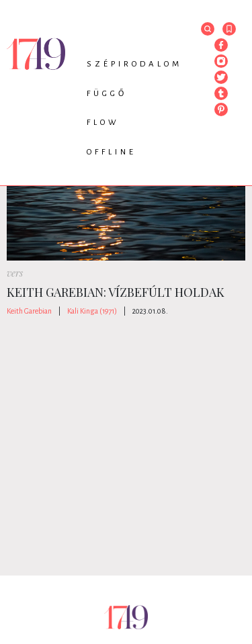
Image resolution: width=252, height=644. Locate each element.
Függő (107, 94)
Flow (103, 123)
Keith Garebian (29, 311)
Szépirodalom (134, 64)
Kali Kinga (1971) (92, 311)
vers (15, 273)
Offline (112, 152)
